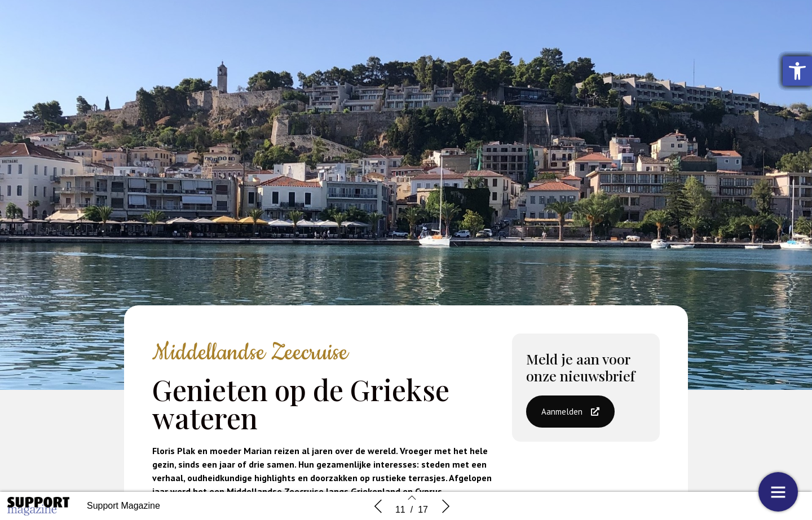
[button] (570, 412)
